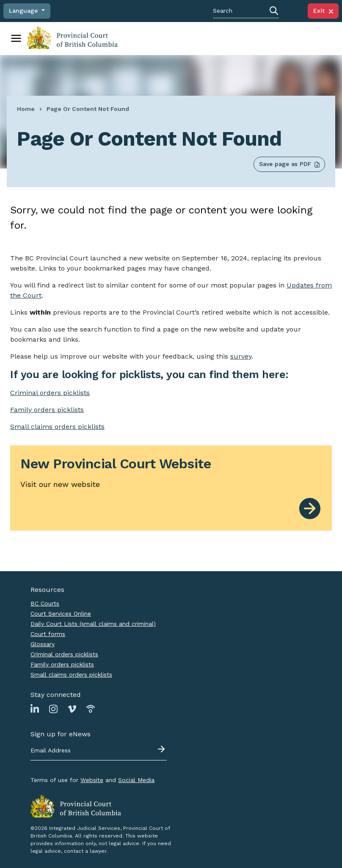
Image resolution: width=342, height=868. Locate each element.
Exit (323, 11)
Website (92, 780)
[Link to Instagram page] (53, 708)
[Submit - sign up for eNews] (162, 749)
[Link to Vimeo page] (72, 708)
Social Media (136, 780)
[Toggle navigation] (16, 38)
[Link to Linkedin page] (35, 708)
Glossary (43, 644)
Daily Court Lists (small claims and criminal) (93, 623)
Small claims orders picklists (57, 426)
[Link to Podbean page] (91, 708)
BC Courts (45, 603)
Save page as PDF (289, 164)
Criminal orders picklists (64, 654)
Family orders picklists (62, 664)
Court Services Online (61, 613)
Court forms (48, 633)
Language (24, 11)
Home (26, 108)
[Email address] (99, 750)
